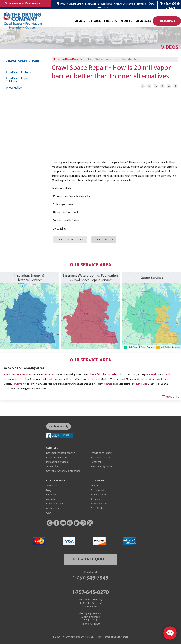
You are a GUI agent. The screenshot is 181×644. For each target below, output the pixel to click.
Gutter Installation (101, 458)
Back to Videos (104, 239)
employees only (59, 426)
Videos (94, 486)
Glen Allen (24, 379)
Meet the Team (55, 504)
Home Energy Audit (101, 467)
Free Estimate (167, 21)
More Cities (172, 397)
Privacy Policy (94, 637)
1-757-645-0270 (91, 592)
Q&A (49, 513)
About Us (126, 21)
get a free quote (91, 559)
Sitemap (124, 637)
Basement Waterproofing (61, 453)
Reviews (95, 499)
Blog (49, 490)
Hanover (58, 379)
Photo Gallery (14, 88)
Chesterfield (95, 374)
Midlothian (143, 379)
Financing (111, 21)
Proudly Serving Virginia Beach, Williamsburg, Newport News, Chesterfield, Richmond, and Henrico (103, 6)
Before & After (99, 504)
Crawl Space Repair (23, 61)
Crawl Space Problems (19, 72)
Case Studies (98, 508)
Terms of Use (110, 637)
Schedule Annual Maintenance (23, 3)
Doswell (152, 374)
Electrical (96, 462)
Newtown (17, 384)
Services (80, 21)
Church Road (108, 374)
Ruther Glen (141, 384)
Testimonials (98, 490)
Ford (167, 374)
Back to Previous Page (70, 239)
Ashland (28, 374)
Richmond (109, 384)
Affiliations (52, 508)
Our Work (95, 21)
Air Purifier (52, 467)
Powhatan (73, 384)
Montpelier (162, 379)
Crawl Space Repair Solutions (17, 80)
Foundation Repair (57, 458)
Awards (51, 499)
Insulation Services (57, 462)
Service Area (143, 21)
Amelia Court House (14, 374)
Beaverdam (50, 374)
